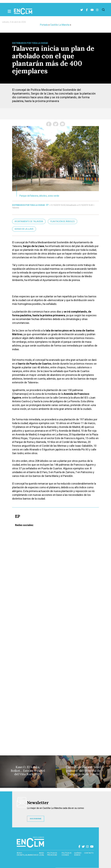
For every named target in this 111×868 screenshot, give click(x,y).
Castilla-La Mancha (60, 25)
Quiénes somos (78, 854)
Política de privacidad (52, 854)
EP (47, 205)
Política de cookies (67, 854)
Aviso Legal (42, 854)
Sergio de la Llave (24, 229)
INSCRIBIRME (36, 819)
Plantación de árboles (63, 221)
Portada (44, 25)
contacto (89, 853)
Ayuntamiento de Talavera (29, 221)
